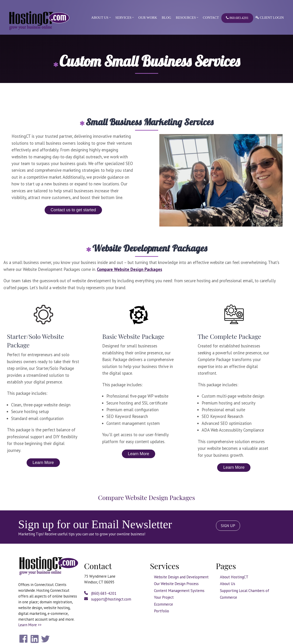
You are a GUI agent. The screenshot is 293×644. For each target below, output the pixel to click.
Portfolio (162, 611)
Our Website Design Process (176, 584)
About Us (100, 18)
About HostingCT (234, 577)
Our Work (148, 18)
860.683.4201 (237, 18)
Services (123, 18)
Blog (166, 18)
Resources (186, 18)
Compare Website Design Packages (130, 269)
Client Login (270, 18)
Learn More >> (30, 625)
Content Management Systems (179, 591)
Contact (211, 18)
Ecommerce (163, 604)
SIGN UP (228, 526)
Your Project (164, 597)
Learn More (43, 463)
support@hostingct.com (108, 599)
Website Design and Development (181, 577)
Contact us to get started (73, 210)
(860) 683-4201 (100, 593)
